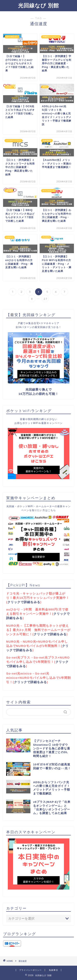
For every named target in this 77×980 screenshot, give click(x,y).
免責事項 (53, 970)
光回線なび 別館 (38, 5)
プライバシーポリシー (30, 970)
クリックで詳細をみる (24, 602)
